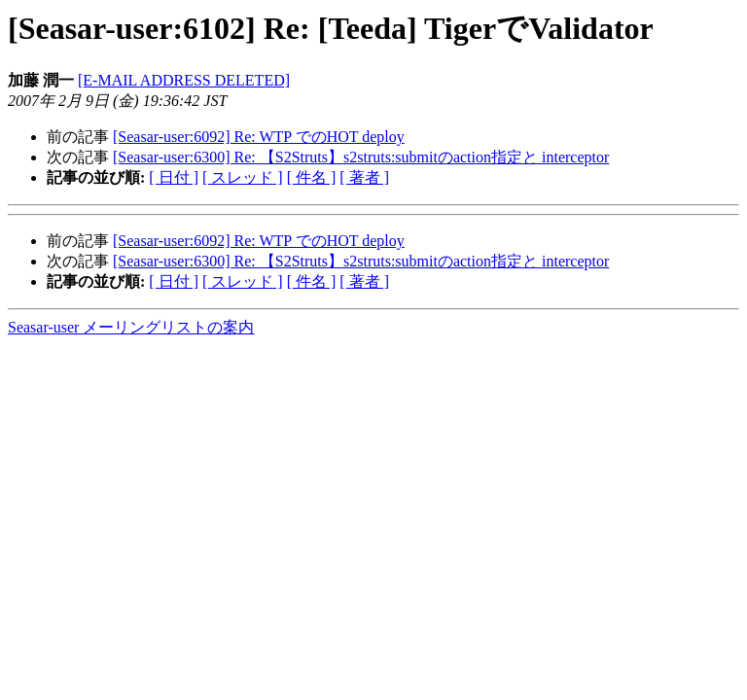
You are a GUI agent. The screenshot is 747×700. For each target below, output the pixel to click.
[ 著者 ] (364, 177)
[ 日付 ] (174, 177)
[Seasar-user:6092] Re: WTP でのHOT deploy (259, 137)
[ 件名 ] (312, 177)
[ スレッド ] (243, 177)
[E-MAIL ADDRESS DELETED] (184, 80)
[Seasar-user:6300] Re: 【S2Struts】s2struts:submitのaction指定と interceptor (361, 157)
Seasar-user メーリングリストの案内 (131, 327)
